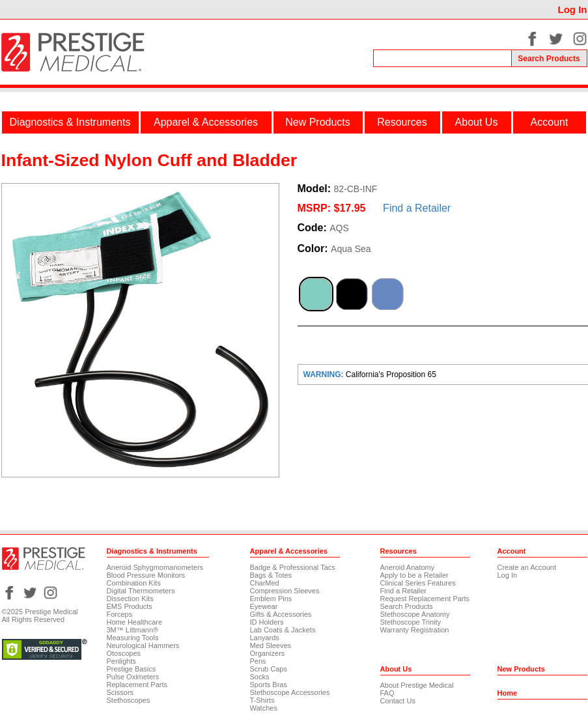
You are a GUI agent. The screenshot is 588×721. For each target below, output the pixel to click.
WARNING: (325, 375)
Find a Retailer (417, 208)
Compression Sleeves (285, 591)
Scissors (120, 692)
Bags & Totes (271, 575)
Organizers (268, 653)
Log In (573, 9)
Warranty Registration (415, 630)
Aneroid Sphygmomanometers (155, 567)
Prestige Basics (132, 669)
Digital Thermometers (141, 591)
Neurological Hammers (143, 645)
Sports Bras (269, 685)
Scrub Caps (269, 669)
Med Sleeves (271, 645)
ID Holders (267, 622)
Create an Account (527, 567)
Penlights (121, 661)
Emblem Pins (271, 599)
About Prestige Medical (417, 685)
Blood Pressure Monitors (146, 575)
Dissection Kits (130, 599)
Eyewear (264, 606)
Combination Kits (134, 583)
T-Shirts (262, 700)
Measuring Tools (133, 638)
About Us (477, 122)
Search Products (407, 606)
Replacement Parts (137, 685)
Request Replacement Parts (425, 599)
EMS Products (130, 606)
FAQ (387, 693)
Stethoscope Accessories (290, 692)
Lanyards (265, 638)
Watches (264, 708)
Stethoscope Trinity (411, 622)
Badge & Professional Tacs (293, 567)
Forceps (120, 614)
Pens (258, 661)
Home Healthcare (135, 622)
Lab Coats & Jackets (283, 630)
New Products (318, 122)
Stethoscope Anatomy (415, 614)
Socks (260, 677)
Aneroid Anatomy (408, 567)
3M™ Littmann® (133, 630)
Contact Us (398, 701)
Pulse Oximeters (133, 677)
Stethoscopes (129, 700)
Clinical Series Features (418, 583)
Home (508, 693)
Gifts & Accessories (281, 614)
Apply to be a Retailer (414, 575)
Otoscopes (124, 653)
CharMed (265, 583)
